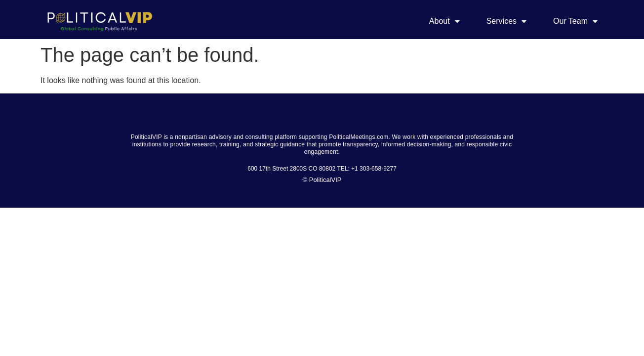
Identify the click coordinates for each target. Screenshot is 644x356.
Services (506, 21)
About (444, 21)
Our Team (575, 21)
